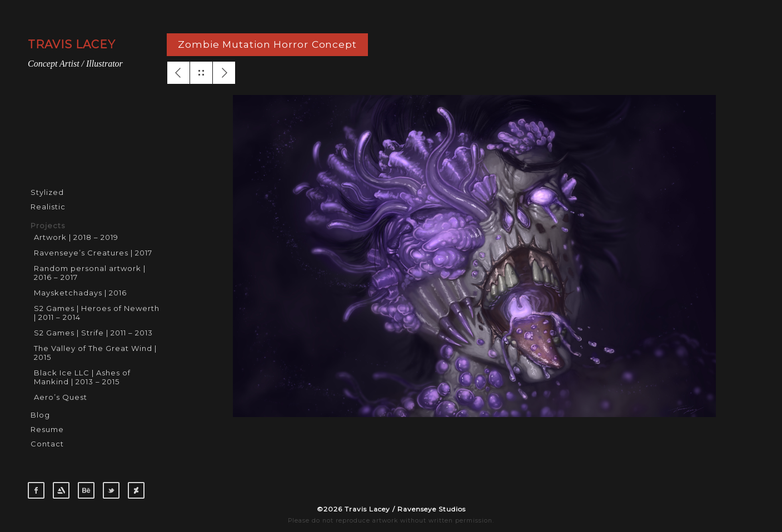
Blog (40, 415)
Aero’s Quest (61, 397)
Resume (47, 429)
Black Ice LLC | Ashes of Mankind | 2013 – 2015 (82, 377)
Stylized (47, 192)
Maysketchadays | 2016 (80, 293)
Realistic (48, 207)
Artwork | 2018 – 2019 (76, 237)
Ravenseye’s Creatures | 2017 (93, 253)
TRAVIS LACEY (72, 44)
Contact (47, 444)
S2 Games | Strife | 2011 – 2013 (93, 333)
